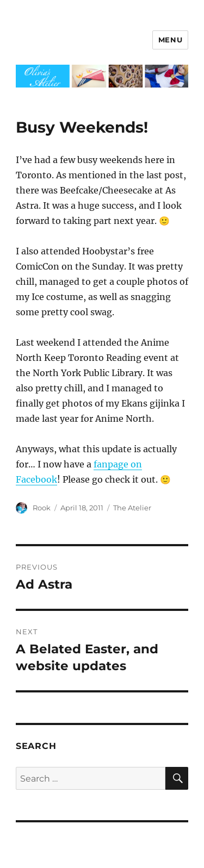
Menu (170, 40)
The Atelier (132, 508)
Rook (42, 508)
